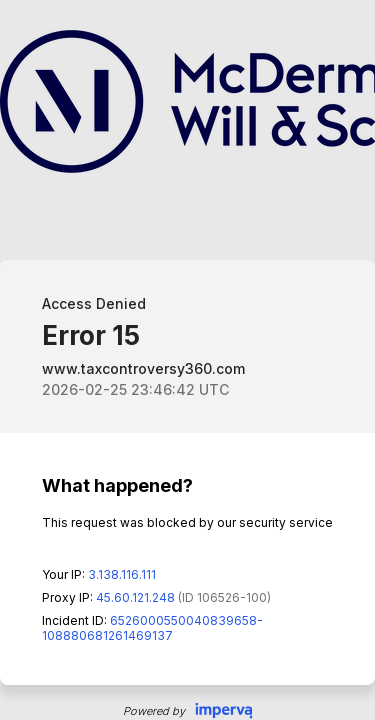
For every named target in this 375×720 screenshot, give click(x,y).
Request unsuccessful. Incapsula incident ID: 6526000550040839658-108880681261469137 (187, 360)
